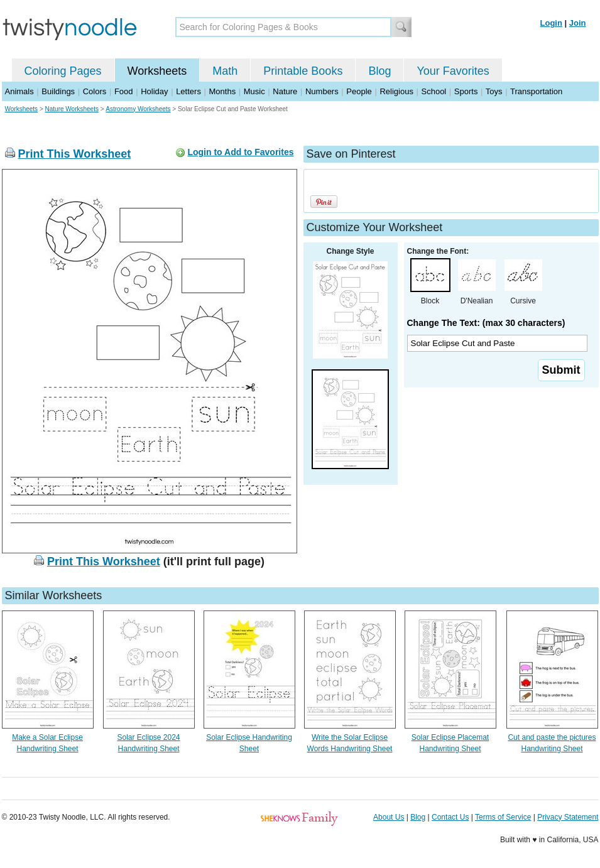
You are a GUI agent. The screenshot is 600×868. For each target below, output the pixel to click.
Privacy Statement (568, 817)
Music (254, 91)
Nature (285, 91)
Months (223, 91)
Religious (396, 91)
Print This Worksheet (75, 154)
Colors (95, 91)
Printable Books (303, 71)
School (434, 91)
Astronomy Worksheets (138, 109)
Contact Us (450, 817)
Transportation (536, 91)
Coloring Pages (63, 71)
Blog (379, 71)
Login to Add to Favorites (240, 152)
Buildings (58, 91)
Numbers (322, 91)
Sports (466, 91)
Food (124, 91)
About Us (389, 817)
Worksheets (157, 71)
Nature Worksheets (72, 109)
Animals (19, 91)
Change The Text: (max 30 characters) (486, 323)
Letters (188, 91)
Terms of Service (503, 817)
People (359, 91)
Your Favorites (453, 71)
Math (225, 71)
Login (551, 23)
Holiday (154, 91)
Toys (494, 91)
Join (578, 23)
